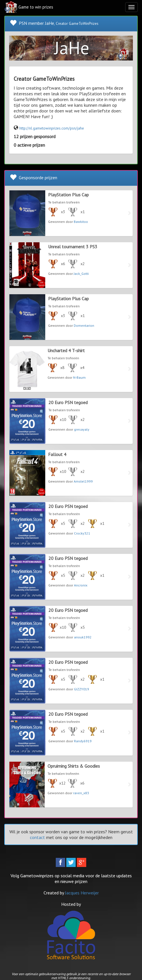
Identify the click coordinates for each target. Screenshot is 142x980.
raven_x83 (81, 793)
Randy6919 (83, 741)
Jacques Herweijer (82, 893)
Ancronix (81, 585)
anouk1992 (83, 637)
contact (37, 837)
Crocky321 (82, 533)
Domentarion (84, 325)
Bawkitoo (81, 222)
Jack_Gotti (81, 274)
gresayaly (82, 429)
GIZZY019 (82, 689)
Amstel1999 (83, 481)
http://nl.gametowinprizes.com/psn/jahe (52, 128)
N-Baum (79, 377)
